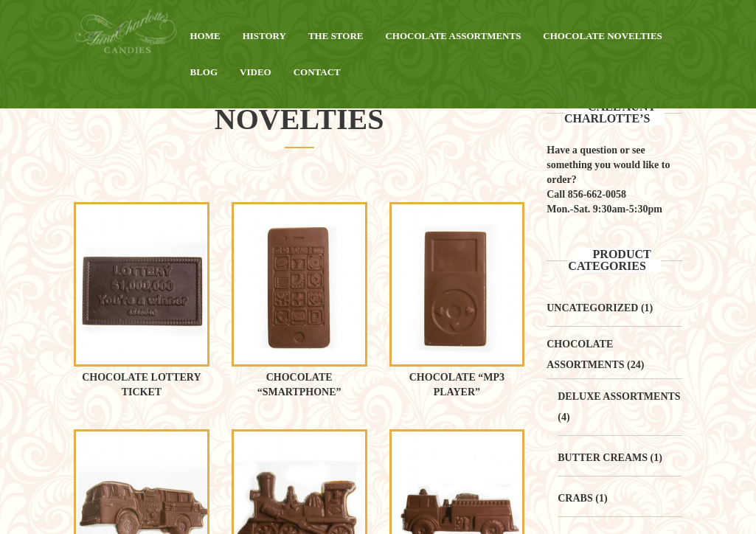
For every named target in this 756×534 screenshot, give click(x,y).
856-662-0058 (597, 194)
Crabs (575, 498)
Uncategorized (592, 308)
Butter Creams (603, 458)
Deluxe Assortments (619, 396)
